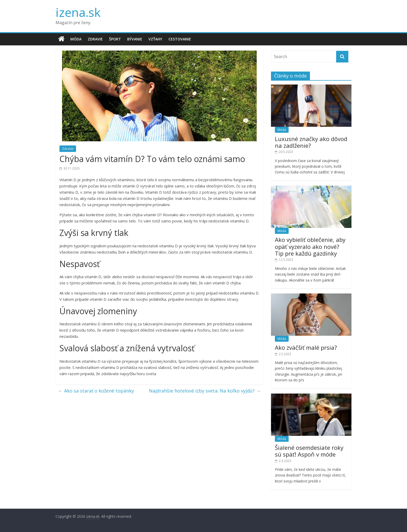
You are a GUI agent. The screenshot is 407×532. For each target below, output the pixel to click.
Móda (76, 39)
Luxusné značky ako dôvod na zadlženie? (311, 142)
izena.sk (78, 12)
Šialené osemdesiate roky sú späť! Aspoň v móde (309, 451)
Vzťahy (155, 39)
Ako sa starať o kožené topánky (96, 391)
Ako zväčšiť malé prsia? (306, 347)
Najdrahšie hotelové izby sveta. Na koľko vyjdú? (205, 391)
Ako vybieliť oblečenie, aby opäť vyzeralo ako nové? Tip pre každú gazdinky (310, 246)
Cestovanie (180, 39)
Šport (115, 39)
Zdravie (95, 39)
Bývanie (135, 39)
